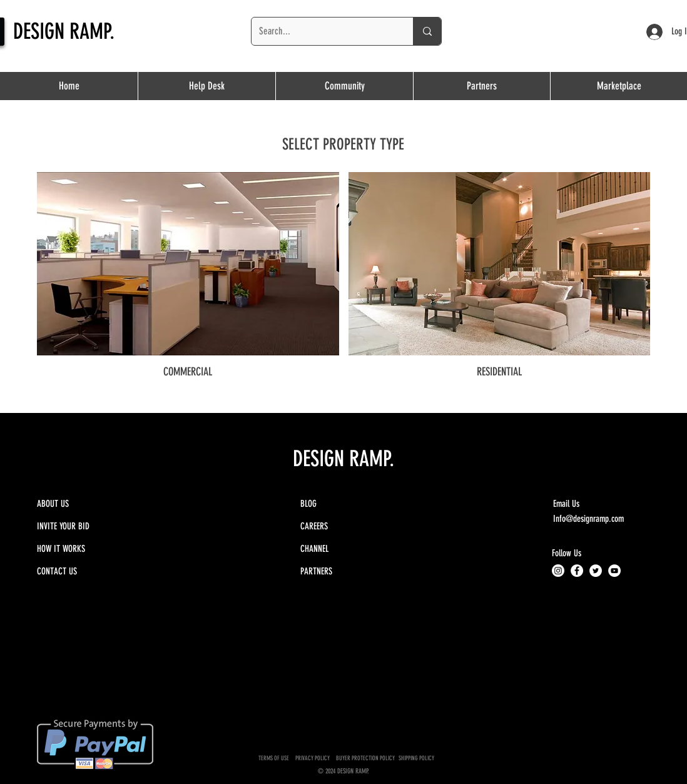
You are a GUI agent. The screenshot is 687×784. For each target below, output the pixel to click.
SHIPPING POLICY (417, 758)
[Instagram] (558, 571)
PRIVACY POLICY (314, 758)
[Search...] (323, 31)
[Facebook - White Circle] (577, 571)
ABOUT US (53, 504)
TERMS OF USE (274, 758)
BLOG (308, 504)
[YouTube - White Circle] (614, 571)
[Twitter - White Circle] (596, 571)
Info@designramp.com (588, 519)
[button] (481, 86)
